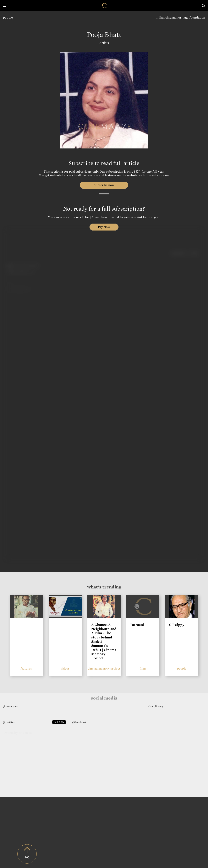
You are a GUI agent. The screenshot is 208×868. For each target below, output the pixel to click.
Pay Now (104, 227)
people (8, 17)
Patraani (137, 625)
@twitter (9, 722)
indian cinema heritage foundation (180, 17)
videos (65, 668)
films (143, 668)
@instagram (11, 706)
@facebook (79, 722)
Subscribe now (104, 185)
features (26, 668)
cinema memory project (104, 668)
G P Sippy (177, 625)
